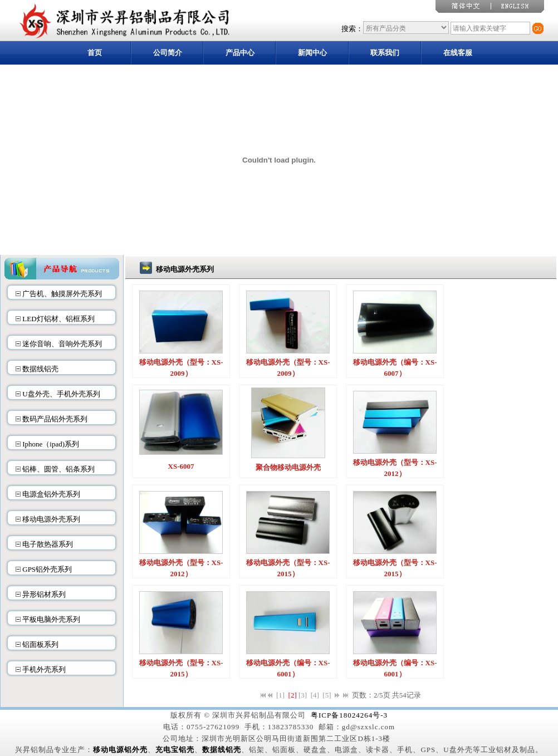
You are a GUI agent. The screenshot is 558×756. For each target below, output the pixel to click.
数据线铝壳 (40, 369)
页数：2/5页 (371, 695)
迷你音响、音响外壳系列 (62, 344)
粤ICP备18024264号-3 (349, 715)
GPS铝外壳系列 (47, 569)
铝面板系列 (40, 644)
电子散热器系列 (48, 544)
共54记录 (407, 695)
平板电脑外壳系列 (51, 619)
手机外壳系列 (44, 669)
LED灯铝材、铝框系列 (58, 319)
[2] (293, 695)
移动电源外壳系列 (51, 519)
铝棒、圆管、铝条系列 (58, 469)
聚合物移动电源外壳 (288, 467)
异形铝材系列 (44, 594)
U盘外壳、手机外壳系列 (61, 394)
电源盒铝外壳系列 (51, 494)
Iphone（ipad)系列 (51, 444)
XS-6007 (181, 466)
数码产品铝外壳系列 (55, 419)
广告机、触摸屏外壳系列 (62, 294)
